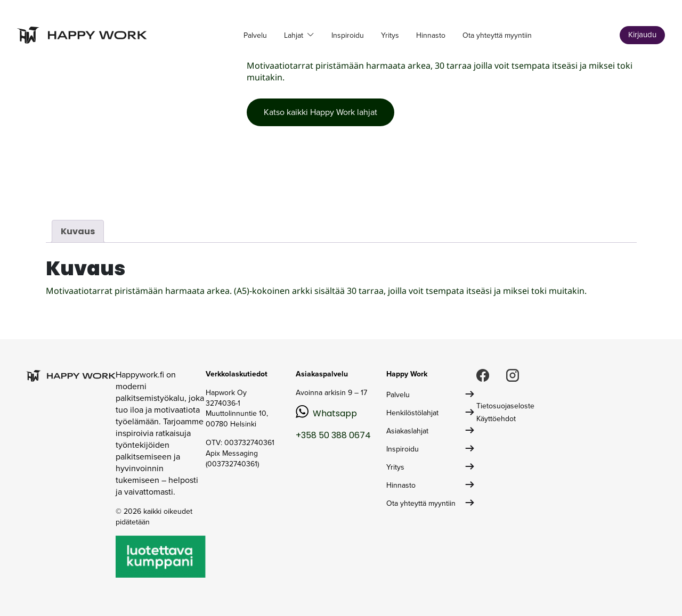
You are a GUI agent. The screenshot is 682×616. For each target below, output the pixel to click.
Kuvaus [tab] (78, 231)
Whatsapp (335, 413)
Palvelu (255, 35)
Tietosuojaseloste (505, 406)
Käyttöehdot (496, 419)
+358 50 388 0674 (333, 435)
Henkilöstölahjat (412, 413)
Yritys (390, 35)
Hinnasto (431, 35)
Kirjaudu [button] (642, 35)
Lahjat (295, 35)
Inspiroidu (348, 35)
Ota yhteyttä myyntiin (497, 35)
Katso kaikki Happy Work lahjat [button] (320, 112)
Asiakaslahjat (407, 431)
